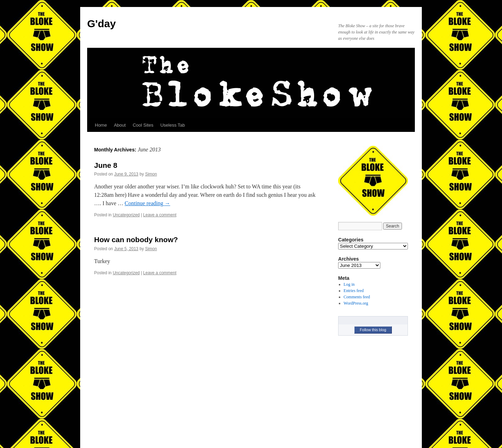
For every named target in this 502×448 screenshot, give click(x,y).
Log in (349, 284)
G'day (101, 24)
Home (101, 125)
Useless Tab (173, 125)
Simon (151, 174)
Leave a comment (160, 215)
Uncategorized (126, 215)
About (120, 125)
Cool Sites (143, 125)
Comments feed (357, 297)
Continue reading (148, 203)
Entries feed (354, 291)
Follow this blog (373, 330)
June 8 (106, 165)
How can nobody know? (136, 240)
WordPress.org (356, 303)
